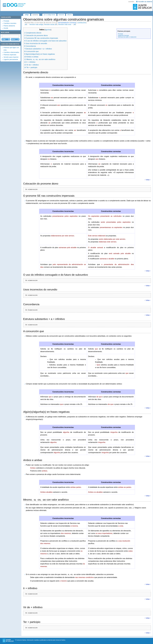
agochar (48, 30)
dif (26, 24)
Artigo (27, 15)
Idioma (69, 15)
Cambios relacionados (11, 52)
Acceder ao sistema (145, 2)
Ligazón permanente (11, 59)
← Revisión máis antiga (35, 24)
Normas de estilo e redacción (127, 37)
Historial (61, 15)
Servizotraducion (63, 23)
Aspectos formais (123, 35)
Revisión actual (49, 24)
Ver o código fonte (49, 15)
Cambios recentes (10, 23)
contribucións (82, 23)
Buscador (5, 32)
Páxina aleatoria (9, 26)
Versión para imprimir (11, 57)
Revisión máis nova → (66, 24)
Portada (121, 34)
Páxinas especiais (10, 55)
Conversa (73, 23)
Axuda (6, 28)
